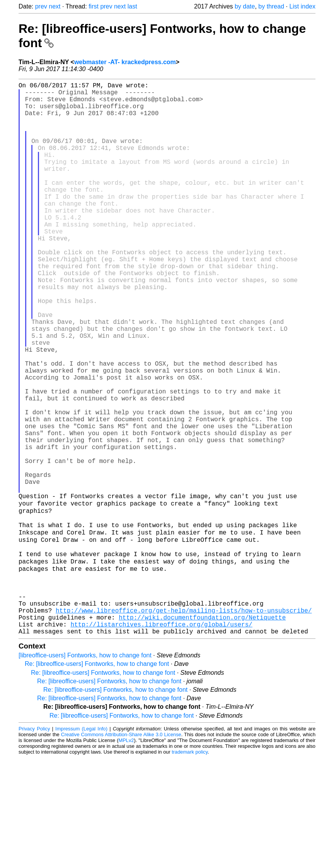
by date (245, 6)
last (132, 6)
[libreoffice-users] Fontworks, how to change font (85, 765)
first (94, 6)
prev (41, 6)
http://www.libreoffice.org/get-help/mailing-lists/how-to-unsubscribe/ (184, 716)
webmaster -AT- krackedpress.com (125, 62)
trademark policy (190, 862)
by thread (271, 6)
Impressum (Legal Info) (81, 839)
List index (302, 6)
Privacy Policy (34, 839)
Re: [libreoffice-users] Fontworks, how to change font (97, 774)
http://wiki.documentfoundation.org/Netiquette (202, 724)
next (55, 6)
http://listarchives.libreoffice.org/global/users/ (161, 733)
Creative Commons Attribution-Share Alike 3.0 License (121, 845)
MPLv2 (126, 850)
